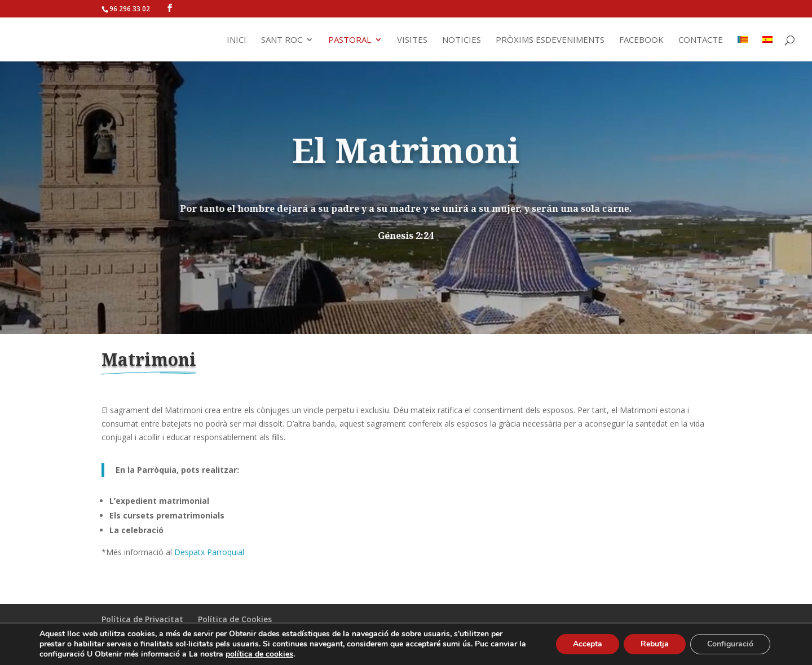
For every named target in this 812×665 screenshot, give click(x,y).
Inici (237, 40)
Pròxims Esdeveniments (550, 40)
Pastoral (350, 40)
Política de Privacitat (142, 619)
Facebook (641, 40)
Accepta (588, 644)
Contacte (701, 40)
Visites (412, 40)
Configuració (730, 644)
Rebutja (655, 644)
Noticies (462, 40)
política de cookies (259, 654)
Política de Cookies (235, 619)
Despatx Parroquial (209, 552)
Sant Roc (282, 40)
